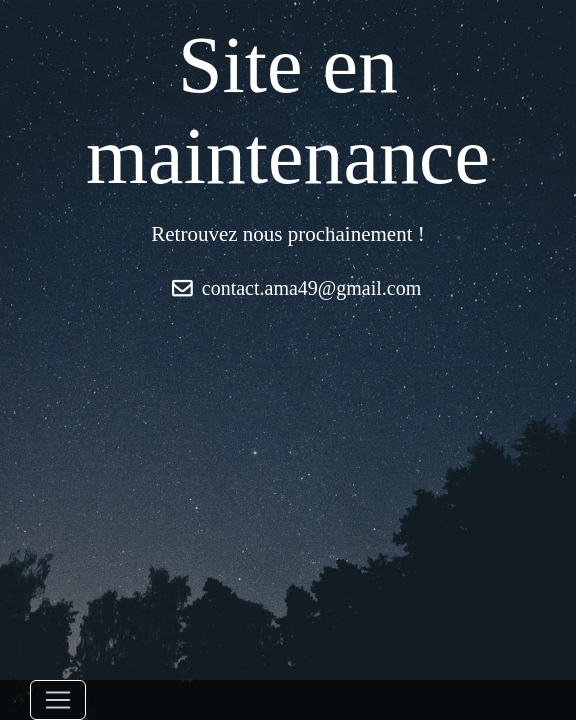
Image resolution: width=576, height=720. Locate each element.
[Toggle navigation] (58, 700)
